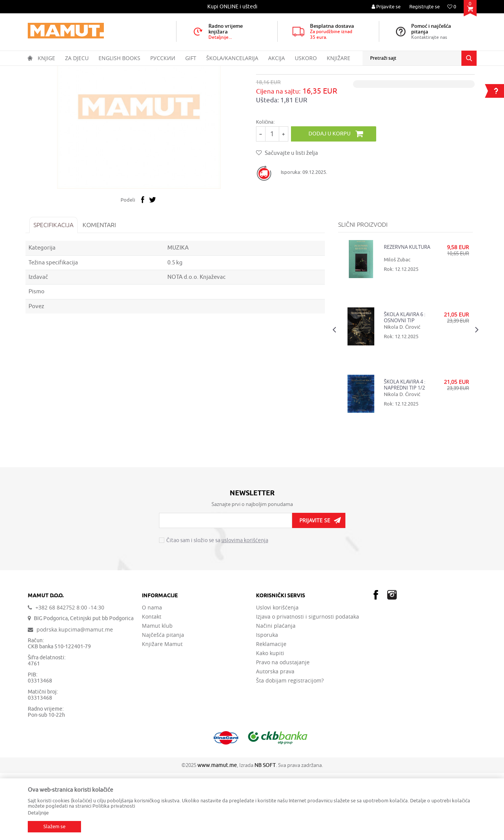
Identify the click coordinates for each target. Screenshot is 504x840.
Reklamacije (271, 711)
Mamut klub (157, 693)
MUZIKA (157, 71)
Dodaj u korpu (332, 201)
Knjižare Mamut (162, 711)
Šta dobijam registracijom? (290, 748)
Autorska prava (275, 738)
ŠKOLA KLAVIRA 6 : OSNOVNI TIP (404, 384)
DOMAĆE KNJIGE (93, 71)
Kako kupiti (270, 720)
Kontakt (152, 684)
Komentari (102, 292)
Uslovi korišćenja (277, 675)
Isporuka (267, 702)
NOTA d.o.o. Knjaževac (197, 344)
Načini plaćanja (276, 693)
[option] (233, 7)
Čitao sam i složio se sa (217, 608)
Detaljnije (38, 813)
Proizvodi (60, 71)
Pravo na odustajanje (283, 729)
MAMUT (36, 71)
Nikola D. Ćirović (402, 394)
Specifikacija (56, 292)
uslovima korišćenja (245, 608)
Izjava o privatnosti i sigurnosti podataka (308, 684)
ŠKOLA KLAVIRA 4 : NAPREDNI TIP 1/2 (404, 452)
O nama (152, 675)
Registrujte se (425, 7)
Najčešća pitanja (163, 702)
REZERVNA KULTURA (407, 314)
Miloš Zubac (397, 327)
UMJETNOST (130, 71)
